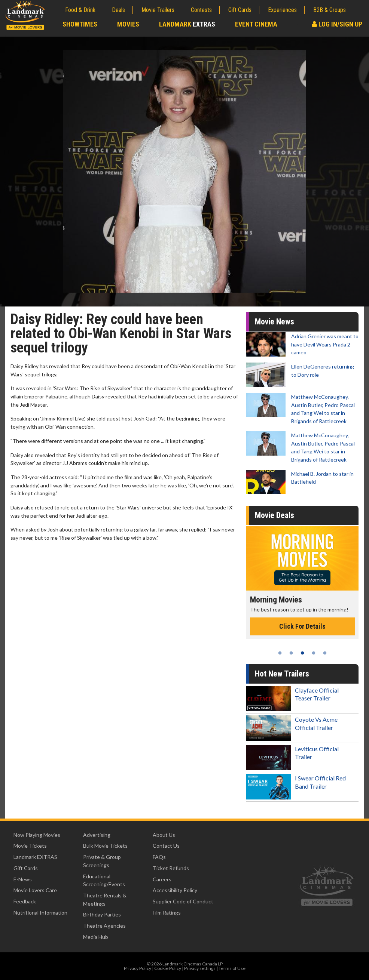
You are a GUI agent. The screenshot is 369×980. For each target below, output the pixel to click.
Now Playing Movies (37, 835)
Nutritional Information (40, 913)
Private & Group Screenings (102, 861)
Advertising (97, 835)
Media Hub (96, 937)
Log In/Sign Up (337, 24)
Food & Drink (80, 10)
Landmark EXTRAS (35, 857)
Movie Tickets (30, 846)
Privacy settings (200, 968)
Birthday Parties (102, 914)
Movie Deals (275, 515)
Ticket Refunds (171, 868)
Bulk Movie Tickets (105, 846)
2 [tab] (291, 653)
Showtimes (80, 24)
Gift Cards (240, 10)
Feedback (25, 901)
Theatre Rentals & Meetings (105, 899)
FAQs (159, 857)
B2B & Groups (330, 10)
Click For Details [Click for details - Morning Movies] (302, 626)
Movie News (275, 322)
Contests (201, 10)
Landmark (187, 24)
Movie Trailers (158, 10)
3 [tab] (302, 653)
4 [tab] (314, 653)
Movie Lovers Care (35, 890)
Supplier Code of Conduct (183, 901)
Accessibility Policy (175, 890)
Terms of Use (232, 968)
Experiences (282, 10)
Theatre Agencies (104, 926)
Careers (162, 879)
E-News (23, 879)
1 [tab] (280, 653)
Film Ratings (167, 913)
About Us (164, 835)
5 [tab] (325, 653)
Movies (128, 24)
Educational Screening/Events (104, 880)
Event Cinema (256, 24)
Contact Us (166, 846)
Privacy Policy (138, 968)
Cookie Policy (168, 968)
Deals (118, 10)
